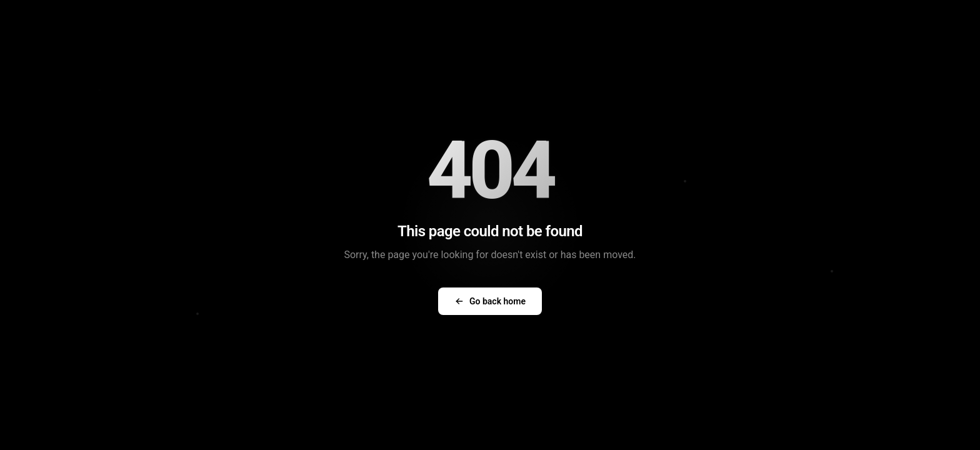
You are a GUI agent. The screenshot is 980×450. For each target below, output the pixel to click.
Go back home (490, 301)
